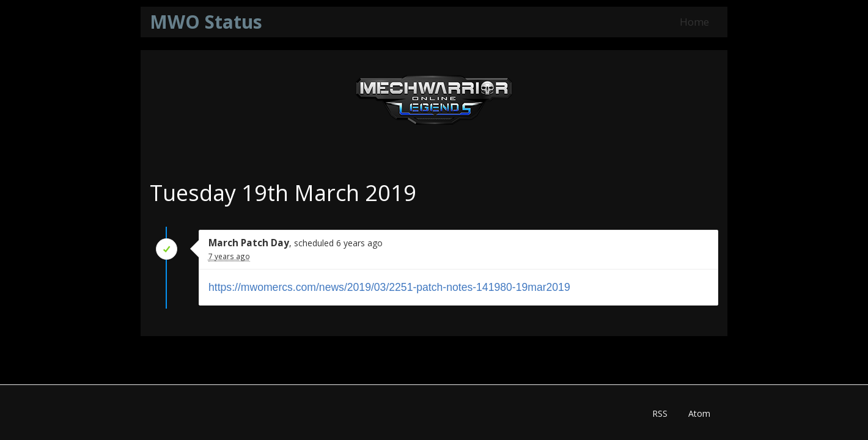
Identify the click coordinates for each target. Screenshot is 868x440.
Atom (699, 413)
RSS (660, 413)
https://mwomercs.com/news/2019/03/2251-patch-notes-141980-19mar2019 (389, 287)
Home (694, 22)
